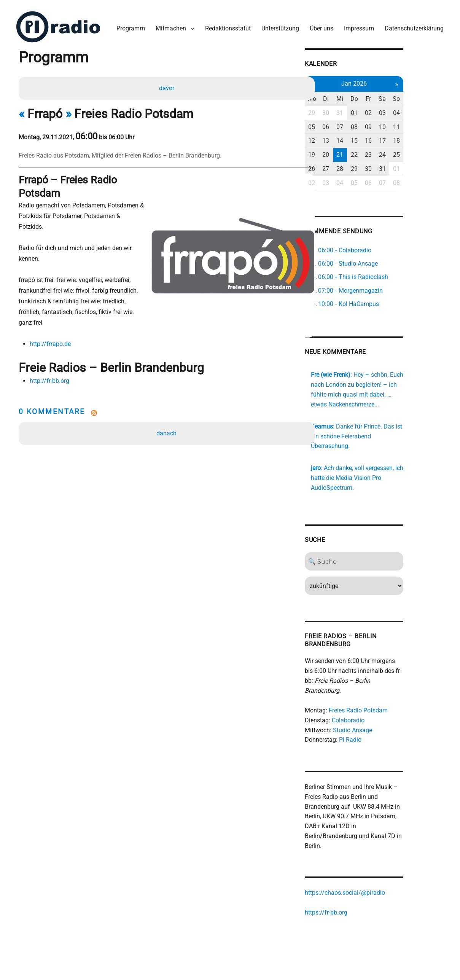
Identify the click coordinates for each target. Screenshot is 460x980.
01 (387, 110)
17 (417, 138)
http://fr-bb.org (51, 348)
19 (342, 152)
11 (431, 124)
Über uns (320, 26)
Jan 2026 (387, 80)
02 (402, 110)
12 (342, 138)
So (432, 96)
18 (431, 138)
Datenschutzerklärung (412, 26)
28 (372, 166)
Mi (372, 96)
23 (402, 152)
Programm (129, 26)
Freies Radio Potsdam (388, 698)
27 (357, 166)
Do (387, 96)
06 (357, 124)
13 (357, 138)
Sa (417, 96)
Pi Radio (380, 727)
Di (357, 96)
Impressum (357, 26)
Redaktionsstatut (226, 26)
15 (387, 138)
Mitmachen (169, 26)
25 (431, 152)
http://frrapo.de (52, 310)
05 (342, 124)
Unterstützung (278, 26)
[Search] (387, 559)
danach (167, 400)
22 (387, 152)
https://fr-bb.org (356, 901)
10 (417, 124)
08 (387, 124)
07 (372, 124)
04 (431, 110)
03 (417, 110)
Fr (402, 96)
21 (372, 152)
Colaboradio (378, 708)
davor (167, 86)
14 (372, 138)
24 (417, 152)
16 (402, 138)
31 (372, 110)
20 (357, 152)
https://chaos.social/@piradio (375, 881)
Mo (342, 96)
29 (342, 110)
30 (357, 110)
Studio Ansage (382, 718)
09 (402, 124)
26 (342, 166)
